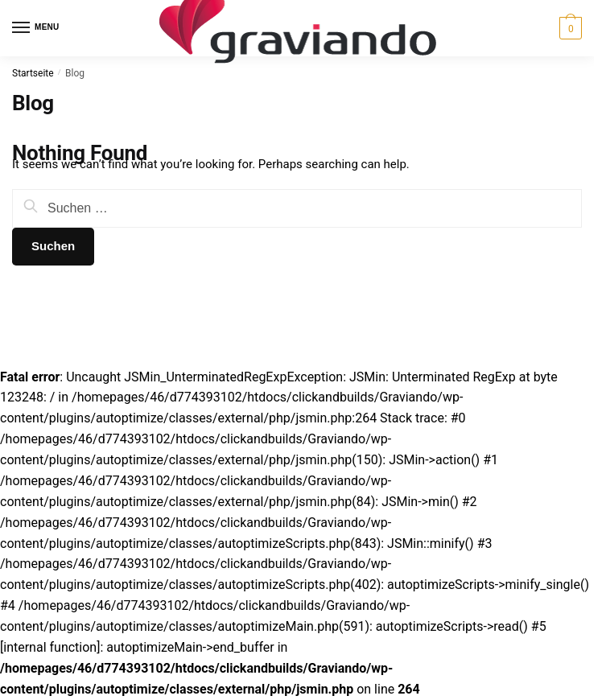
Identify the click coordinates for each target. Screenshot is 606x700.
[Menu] (36, 28)
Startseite (33, 73)
